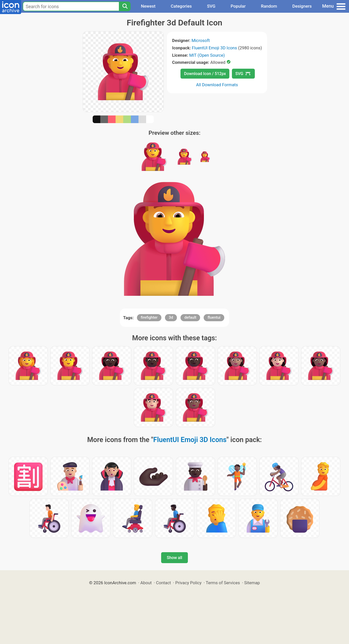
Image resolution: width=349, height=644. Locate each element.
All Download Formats (217, 85)
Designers (302, 6)
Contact (164, 583)
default (190, 317)
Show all (174, 558)
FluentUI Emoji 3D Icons (214, 48)
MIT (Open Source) (207, 55)
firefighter (149, 317)
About (146, 583)
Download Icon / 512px (205, 74)
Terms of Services (223, 583)
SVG (211, 6)
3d (171, 317)
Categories (181, 6)
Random (269, 6)
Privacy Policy (188, 583)
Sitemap (252, 583)
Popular (238, 6)
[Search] (125, 6)
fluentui (214, 317)
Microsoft (201, 40)
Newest (148, 6)
